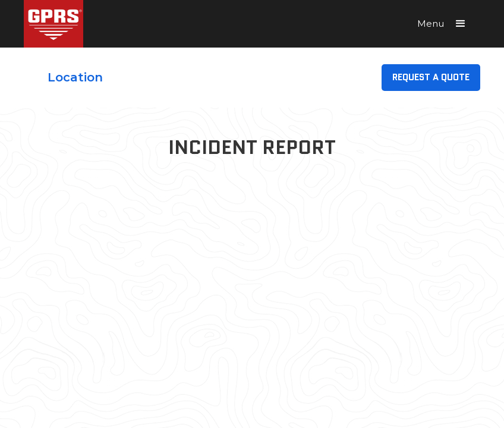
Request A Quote (431, 77)
